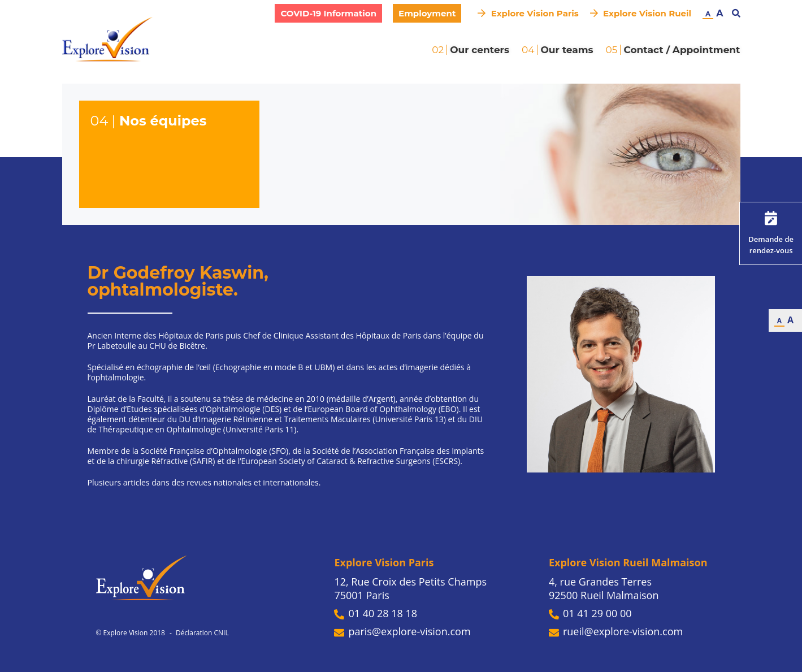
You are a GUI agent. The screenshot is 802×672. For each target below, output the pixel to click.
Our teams (567, 50)
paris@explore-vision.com (402, 631)
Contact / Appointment (682, 50)
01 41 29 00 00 (590, 613)
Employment (427, 13)
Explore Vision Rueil (641, 13)
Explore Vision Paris (528, 13)
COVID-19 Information (328, 13)
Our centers (480, 50)
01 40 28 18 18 (376, 613)
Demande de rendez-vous (771, 233)
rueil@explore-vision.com (616, 631)
